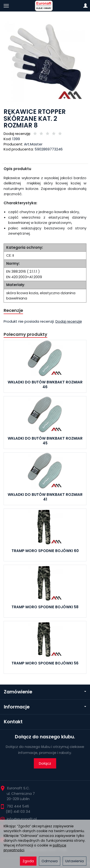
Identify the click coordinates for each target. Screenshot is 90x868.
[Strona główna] (45, 6)
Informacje (45, 707)
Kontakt (13, 722)
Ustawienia (75, 861)
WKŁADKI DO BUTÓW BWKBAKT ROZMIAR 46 (45, 384)
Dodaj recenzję (69, 321)
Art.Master (33, 144)
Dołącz (45, 763)
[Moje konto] (85, 6)
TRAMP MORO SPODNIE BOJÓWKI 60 (45, 551)
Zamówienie (45, 692)
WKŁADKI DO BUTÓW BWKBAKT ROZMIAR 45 (45, 441)
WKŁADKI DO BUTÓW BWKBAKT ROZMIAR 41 (45, 497)
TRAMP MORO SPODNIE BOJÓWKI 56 (45, 663)
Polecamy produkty (25, 334)
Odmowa (50, 861)
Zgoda (28, 861)
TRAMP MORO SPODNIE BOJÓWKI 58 (45, 607)
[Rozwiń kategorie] (6, 6)
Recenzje (13, 310)
